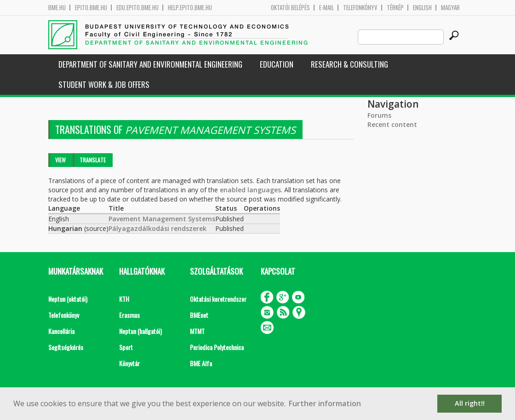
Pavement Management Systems (162, 219)
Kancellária (61, 331)
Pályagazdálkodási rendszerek (157, 228)
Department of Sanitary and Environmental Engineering (150, 64)
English (422, 8)
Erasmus (129, 315)
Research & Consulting (349, 64)
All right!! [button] (470, 403)
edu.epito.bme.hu (137, 8)
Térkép (395, 8)
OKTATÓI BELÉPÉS (290, 8)
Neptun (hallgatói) (140, 331)
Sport (126, 347)
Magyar (450, 8)
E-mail (326, 8)
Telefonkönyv (360, 8)
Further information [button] (325, 403)
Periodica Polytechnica (217, 347)
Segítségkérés (66, 347)
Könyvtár (129, 363)
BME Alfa (201, 363)
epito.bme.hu (91, 8)
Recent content (392, 124)
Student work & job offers (104, 84)
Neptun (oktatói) (68, 299)
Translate (93, 160)
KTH (124, 299)
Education (277, 64)
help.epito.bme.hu (190, 8)
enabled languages (250, 190)
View (60, 160)
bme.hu (57, 8)
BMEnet (199, 315)
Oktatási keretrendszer (218, 299)
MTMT (197, 331)
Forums (379, 115)
